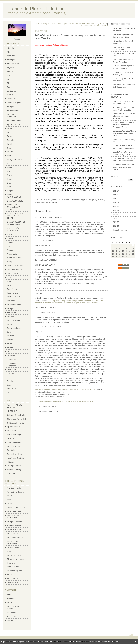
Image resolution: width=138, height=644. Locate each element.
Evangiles (11, 140)
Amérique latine (13, 64)
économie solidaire (14, 525)
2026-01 (116, 203)
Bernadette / (117, 165)
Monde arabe (12, 254)
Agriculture (11, 56)
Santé (9, 332)
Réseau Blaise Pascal (15, 454)
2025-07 (116, 226)
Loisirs (10, 234)
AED (9, 595)
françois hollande (52, 202)
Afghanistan (12, 48)
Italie (9, 171)
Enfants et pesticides (15, 537)
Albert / (116, 140)
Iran (9, 164)
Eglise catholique (13, 427)
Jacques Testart (13, 547)
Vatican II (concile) (14, 470)
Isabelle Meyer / (119, 108)
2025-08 (116, 222)
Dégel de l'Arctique (14, 511)
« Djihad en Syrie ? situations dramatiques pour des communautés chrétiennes (65, 24)
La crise (10, 179)
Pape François (13, 289)
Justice (10, 175)
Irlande (10, 167)
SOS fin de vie (13, 579)
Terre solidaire (12, 582)
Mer (9, 246)
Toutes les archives (120, 230)
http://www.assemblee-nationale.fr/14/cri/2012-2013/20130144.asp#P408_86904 (65, 390)
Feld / (115, 158)
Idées (9, 156)
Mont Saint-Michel (14, 258)
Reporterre (11, 563)
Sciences (11, 336)
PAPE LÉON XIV (13, 297)
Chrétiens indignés (14, 103)
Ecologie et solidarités (15, 522)
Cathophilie (11, 99)
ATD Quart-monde (14, 488)
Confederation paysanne (16, 508)
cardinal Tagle (12, 91)
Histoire (10, 152)
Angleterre (11, 68)
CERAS (10, 500)
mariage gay (93, 200)
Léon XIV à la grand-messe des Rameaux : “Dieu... (124, 116)
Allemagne (11, 60)
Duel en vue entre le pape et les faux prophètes (124, 167)
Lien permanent (64, 200)
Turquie (10, 381)
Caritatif (10, 95)
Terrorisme (11, 373)
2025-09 (116, 218)
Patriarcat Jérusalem (15, 446)
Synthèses (11, 355)
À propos (17, 39)
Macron (10, 238)
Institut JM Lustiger (14, 435)
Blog (9, 83)
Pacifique (11, 285)
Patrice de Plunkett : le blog (36, 9)
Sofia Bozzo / (118, 131)
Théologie (11, 462)
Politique (10, 309)
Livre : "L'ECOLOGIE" (15, 201)
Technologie (12, 359)
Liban (9, 183)
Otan (9, 281)
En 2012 (10, 132)
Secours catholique (14, 567)
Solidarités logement (15, 571)
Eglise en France (13, 125)
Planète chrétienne (14, 305)
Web (9, 393)
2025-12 (116, 207)
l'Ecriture (10, 439)
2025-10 (116, 214)
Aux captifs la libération (16, 492)
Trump (9, 377)
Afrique (10, 52)
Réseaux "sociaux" (14, 320)
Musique (10, 262)
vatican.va (11, 474)
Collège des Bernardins (16, 423)
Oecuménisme (13, 273)
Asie (9, 75)
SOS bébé (11, 575)
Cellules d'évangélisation (16, 415)
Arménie (10, 72)
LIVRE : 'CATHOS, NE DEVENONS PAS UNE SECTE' (16, 216)
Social (9, 344)
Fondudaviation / (119, 114)
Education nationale (14, 121)
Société (10, 348)
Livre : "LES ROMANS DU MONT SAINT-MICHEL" (15, 207)
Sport (9, 351)
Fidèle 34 (11, 599)
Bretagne (11, 87)
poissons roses (40, 202)
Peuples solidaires (14, 555)
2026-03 (116, 195)
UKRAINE (11, 620)
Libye (9, 187)
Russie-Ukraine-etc (14, 328)
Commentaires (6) (77, 200)
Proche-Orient (12, 312)
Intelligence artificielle (15, 160)
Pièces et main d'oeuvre (16, 559)
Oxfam (10, 551)
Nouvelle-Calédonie (14, 270)
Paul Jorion (11, 613)
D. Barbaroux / (118, 146)
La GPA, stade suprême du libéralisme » (93, 26)
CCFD (9, 496)
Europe (10, 136)
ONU (9, 277)
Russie (10, 324)
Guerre (10, 148)
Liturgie (10, 191)
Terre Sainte (12, 369)
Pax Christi (11, 450)
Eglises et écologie (14, 529)
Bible (9, 79)
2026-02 (116, 199)
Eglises (10, 128)
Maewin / (116, 152)
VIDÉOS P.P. (12, 389)
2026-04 (116, 191)
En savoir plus (113, 642)
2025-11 (116, 211)
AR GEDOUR (12, 411)
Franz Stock (12, 431)
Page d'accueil (101, 24)
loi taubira (101, 200)
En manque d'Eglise (15, 533)
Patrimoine (11, 301)
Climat (9, 504)
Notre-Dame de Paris (15, 266)
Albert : (116, 101)
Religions (11, 316)
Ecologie (10, 107)
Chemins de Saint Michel (16, 419)
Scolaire (10, 340)
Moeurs (10, 250)
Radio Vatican (12, 617)
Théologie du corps (14, 466)
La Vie (9, 602)
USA (9, 385)
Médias (10, 242)
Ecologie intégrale (14, 111)
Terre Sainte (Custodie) (16, 458)
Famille (10, 144)
